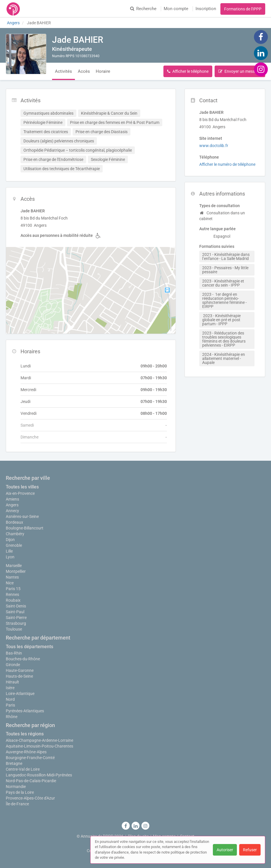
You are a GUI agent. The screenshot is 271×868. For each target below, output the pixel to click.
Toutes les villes (22, 487)
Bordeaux (14, 522)
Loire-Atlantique (20, 694)
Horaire (103, 71)
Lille (9, 551)
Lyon (10, 557)
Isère (10, 688)
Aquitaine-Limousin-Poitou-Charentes (39, 746)
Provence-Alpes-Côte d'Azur (30, 798)
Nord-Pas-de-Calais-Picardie (31, 781)
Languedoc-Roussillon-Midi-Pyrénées (39, 775)
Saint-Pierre (16, 618)
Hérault (12, 682)
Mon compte (176, 9)
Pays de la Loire (20, 792)
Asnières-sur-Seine (22, 516)
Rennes (12, 594)
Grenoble (14, 545)
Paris (10, 705)
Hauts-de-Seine (19, 676)
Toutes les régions (25, 734)
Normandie (16, 787)
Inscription (206, 9)
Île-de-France (17, 804)
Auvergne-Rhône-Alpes (26, 752)
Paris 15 (13, 589)
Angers (12, 505)
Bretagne (14, 763)
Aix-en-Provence (20, 493)
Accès (84, 71)
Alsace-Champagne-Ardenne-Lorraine (39, 740)
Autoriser (225, 850)
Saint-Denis (16, 606)
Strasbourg (16, 623)
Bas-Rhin (14, 653)
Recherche (143, 9)
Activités (63, 71)
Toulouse (14, 629)
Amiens (12, 499)
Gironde (13, 665)
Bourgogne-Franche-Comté (30, 758)
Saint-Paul (15, 612)
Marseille (14, 566)
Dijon (10, 540)
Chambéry (15, 534)
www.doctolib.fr (214, 146)
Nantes (12, 577)
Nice (10, 583)
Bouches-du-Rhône (23, 659)
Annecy (12, 511)
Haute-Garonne (20, 670)
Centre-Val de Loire (23, 769)
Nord (10, 699)
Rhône (12, 717)
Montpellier (16, 571)
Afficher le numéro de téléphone (227, 164)
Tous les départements (30, 647)
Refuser (250, 850)
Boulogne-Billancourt (25, 528)
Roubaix (13, 600)
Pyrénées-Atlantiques (25, 711)
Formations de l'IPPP (243, 9)
